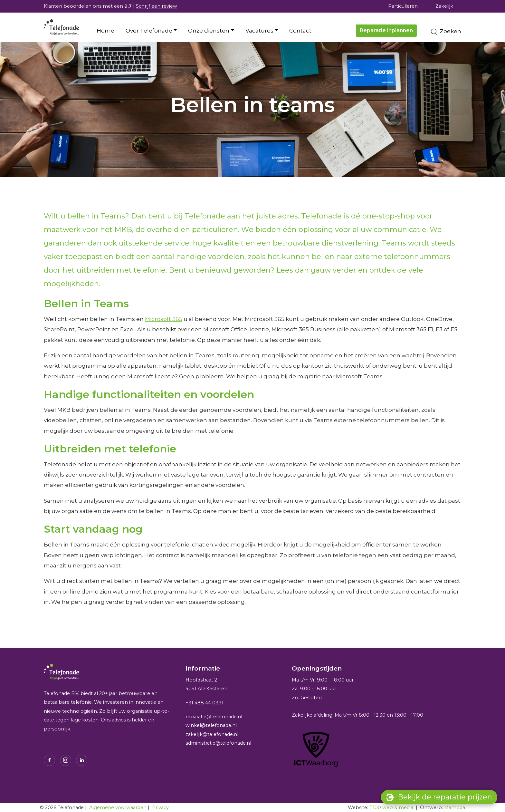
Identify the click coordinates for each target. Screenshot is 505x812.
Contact (300, 31)
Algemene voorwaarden (118, 807)
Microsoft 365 (164, 319)
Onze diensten (209, 31)
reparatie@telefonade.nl (214, 717)
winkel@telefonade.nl (211, 725)
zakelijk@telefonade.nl (212, 734)
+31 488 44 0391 (205, 703)
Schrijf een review (157, 6)
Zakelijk (444, 6)
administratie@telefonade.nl (218, 743)
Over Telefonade (149, 31)
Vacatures (259, 31)
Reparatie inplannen (386, 30)
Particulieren (403, 6)
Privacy (160, 807)
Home (105, 31)
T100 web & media (391, 807)
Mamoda (455, 807)
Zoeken (445, 32)
